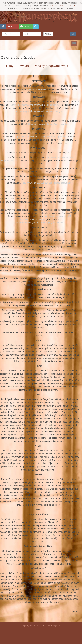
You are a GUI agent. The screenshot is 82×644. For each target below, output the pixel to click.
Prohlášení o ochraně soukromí (62, 6)
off (12, 26)
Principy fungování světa (51, 66)
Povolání (23, 66)
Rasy (10, 66)
